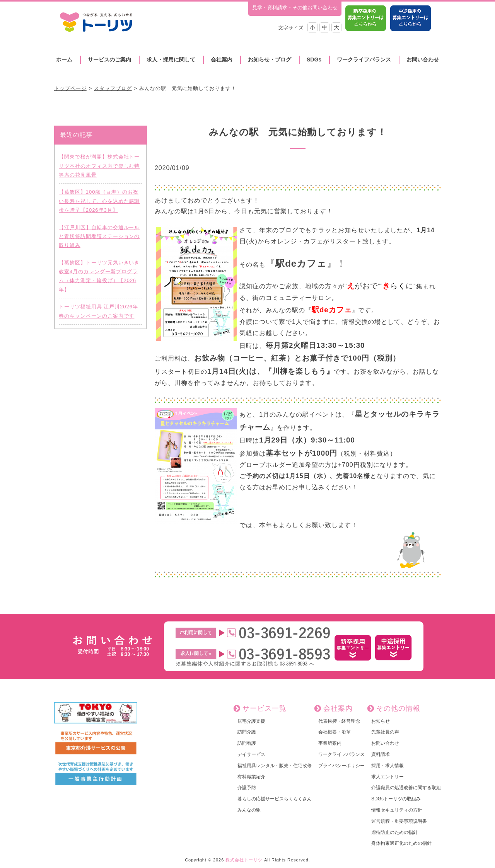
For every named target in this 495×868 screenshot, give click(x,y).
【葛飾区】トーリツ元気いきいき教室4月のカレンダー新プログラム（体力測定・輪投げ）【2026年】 (99, 276)
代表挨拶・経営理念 (339, 721)
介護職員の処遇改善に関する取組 (406, 788)
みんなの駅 (249, 810)
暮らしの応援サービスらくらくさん (275, 799)
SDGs (314, 60)
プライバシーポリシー (341, 766)
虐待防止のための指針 (394, 832)
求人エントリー (387, 777)
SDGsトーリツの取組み (396, 799)
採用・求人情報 (387, 766)
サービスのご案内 (109, 60)
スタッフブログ (113, 88)
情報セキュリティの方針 (397, 810)
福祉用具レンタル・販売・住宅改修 (275, 766)
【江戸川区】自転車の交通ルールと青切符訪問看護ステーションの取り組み (99, 237)
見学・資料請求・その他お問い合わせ (295, 8)
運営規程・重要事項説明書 (399, 821)
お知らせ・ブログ (270, 60)
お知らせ (381, 721)
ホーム (64, 60)
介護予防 (247, 788)
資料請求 (381, 754)
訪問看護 (247, 743)
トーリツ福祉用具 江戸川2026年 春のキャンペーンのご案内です (98, 311)
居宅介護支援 (251, 721)
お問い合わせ (423, 60)
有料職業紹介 (251, 777)
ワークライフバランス (364, 60)
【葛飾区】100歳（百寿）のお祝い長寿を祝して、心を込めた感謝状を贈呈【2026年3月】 (99, 201)
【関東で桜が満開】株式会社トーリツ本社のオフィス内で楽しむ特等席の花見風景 (99, 166)
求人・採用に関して (171, 60)
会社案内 (222, 60)
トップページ (70, 88)
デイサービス (251, 754)
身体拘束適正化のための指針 (401, 843)
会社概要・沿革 (335, 732)
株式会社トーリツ (244, 860)
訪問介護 (247, 732)
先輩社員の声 (385, 732)
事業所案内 (330, 743)
